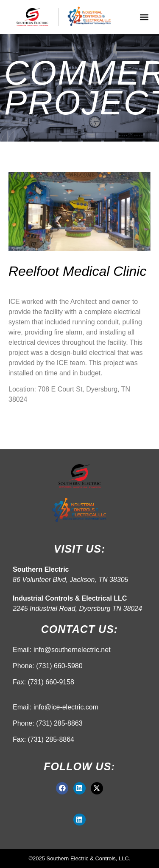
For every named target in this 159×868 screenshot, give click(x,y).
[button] (144, 17)
